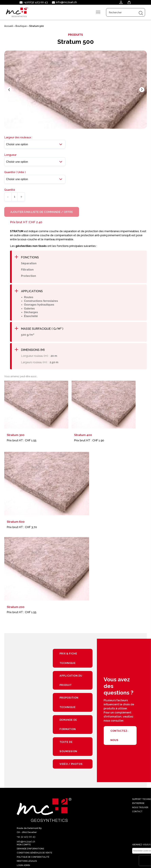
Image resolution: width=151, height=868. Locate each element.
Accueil (9, 26)
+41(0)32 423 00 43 (36, 2)
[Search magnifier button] (141, 13)
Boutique (21, 26)
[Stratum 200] (47, 571)
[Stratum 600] (47, 486)
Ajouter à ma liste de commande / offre (42, 214)
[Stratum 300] (36, 407)
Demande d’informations (30, 852)
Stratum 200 (16, 609)
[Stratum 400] (104, 407)
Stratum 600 (16, 524)
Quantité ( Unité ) (15, 174)
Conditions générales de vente (34, 856)
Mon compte (24, 848)
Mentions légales (27, 865)
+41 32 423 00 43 (26, 840)
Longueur (10, 156)
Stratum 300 (16, 437)
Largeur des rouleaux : (18, 139)
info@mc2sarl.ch (66, 2)
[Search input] (122, 13)
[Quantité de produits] (15, 198)
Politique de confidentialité (33, 860)
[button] (79, 259)
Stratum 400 (83, 437)
